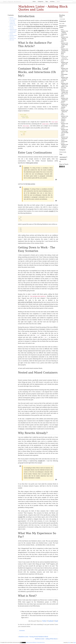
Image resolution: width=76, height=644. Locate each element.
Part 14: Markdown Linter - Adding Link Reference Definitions (65, 118)
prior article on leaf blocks (25, 302)
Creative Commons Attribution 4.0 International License (32, 642)
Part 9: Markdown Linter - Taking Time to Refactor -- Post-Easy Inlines (65, 85)
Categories (41, 1)
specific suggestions (39, 30)
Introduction (11, 17)
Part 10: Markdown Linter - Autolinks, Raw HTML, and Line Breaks (65, 92)
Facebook (51, 621)
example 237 (41, 461)
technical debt (39, 577)
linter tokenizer (63, 157)
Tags (47, 1)
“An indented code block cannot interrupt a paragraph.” (33, 86)
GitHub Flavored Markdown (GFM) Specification (40, 26)
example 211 (52, 211)
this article (40, 50)
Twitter (44, 621)
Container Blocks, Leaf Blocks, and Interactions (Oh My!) (13, 23)
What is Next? (12, 40)
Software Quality (63, 152)
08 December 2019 (33, 58)
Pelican (69, 643)
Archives (52, 1)
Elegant (75, 643)
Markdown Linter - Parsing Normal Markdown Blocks (34, 637)
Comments (22, 631)
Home (34, 1)
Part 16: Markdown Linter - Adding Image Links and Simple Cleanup (65, 131)
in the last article (53, 20)
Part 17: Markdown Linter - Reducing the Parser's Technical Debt (65, 139)
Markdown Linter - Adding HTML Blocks (46, 639)
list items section (30, 184)
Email (56, 621)
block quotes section (32, 163)
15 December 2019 (47, 58)
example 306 (22, 517)
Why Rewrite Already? (13, 35)
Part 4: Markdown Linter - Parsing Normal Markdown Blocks (65, 51)
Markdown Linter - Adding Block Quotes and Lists (43, 8)
